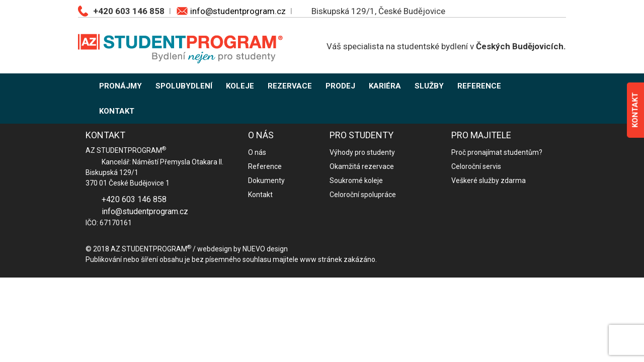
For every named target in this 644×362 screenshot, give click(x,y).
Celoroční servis (476, 166)
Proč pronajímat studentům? (497, 152)
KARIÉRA (385, 86)
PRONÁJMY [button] (120, 86)
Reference (265, 166)
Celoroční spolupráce (363, 195)
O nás (257, 152)
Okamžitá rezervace (362, 166)
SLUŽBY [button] (429, 86)
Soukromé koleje (356, 180)
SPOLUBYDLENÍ (184, 86)
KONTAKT (117, 111)
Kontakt (260, 195)
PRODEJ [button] (340, 86)
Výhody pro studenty (362, 152)
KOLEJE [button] (240, 86)
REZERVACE (290, 86)
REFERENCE (479, 86)
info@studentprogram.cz (238, 11)
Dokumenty (266, 180)
